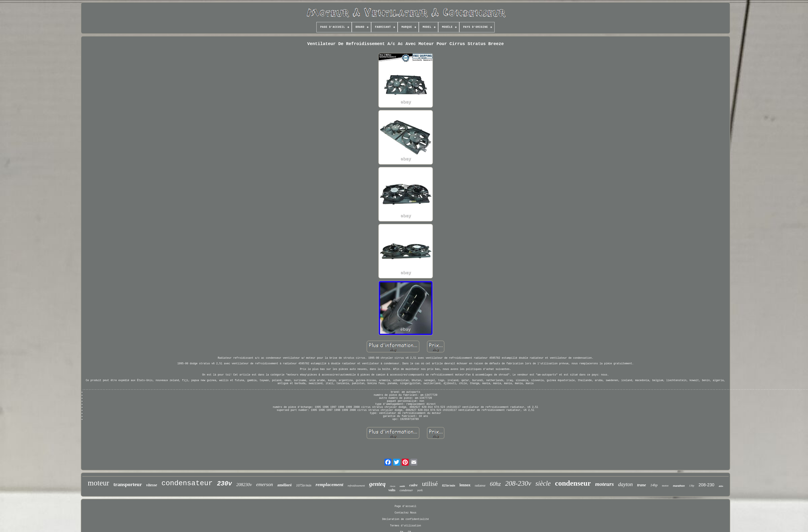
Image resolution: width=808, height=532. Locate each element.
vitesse (152, 485)
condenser (406, 490)
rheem (393, 486)
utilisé (430, 484)
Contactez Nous (406, 513)
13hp (692, 486)
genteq (377, 484)
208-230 (706, 485)
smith (402, 486)
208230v (244, 485)
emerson (265, 484)
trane (642, 485)
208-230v (518, 483)
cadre (413, 485)
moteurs (604, 484)
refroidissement (356, 486)
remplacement (330, 484)
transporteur (128, 484)
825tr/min (449, 485)
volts (392, 490)
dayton (625, 484)
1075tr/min (304, 485)
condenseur (573, 483)
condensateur (187, 483)
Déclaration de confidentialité (405, 519)
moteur (98, 483)
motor (665, 486)
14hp (654, 485)
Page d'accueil (406, 506)
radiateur (480, 486)
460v (721, 486)
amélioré (285, 485)
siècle (543, 483)
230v (225, 484)
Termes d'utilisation (405, 526)
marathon (679, 486)
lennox (465, 485)
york (420, 490)
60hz (495, 484)
